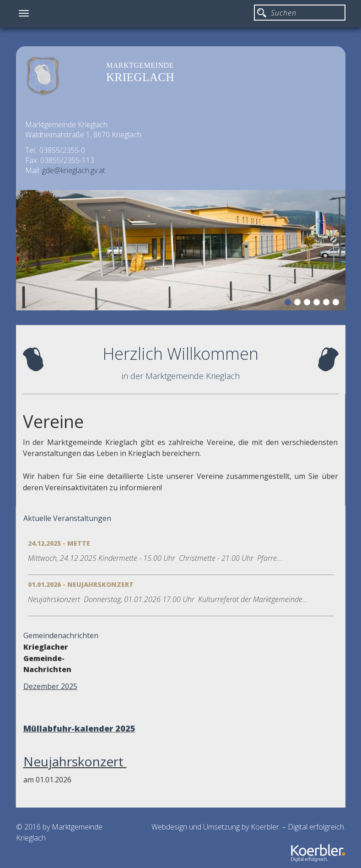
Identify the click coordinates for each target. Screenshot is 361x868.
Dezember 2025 (50, 686)
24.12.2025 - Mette (59, 543)
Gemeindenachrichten (61, 635)
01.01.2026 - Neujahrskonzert (81, 584)
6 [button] (337, 304)
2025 (125, 728)
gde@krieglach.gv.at (74, 170)
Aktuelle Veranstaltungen (67, 518)
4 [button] (318, 304)
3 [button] (308, 304)
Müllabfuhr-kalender (68, 728)
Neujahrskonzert (75, 761)
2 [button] (299, 304)
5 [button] (328, 304)
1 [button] (289, 304)
